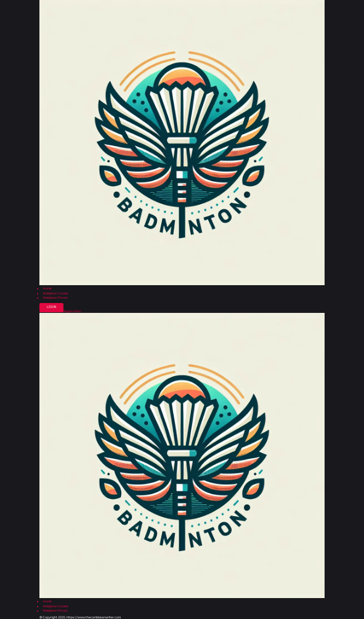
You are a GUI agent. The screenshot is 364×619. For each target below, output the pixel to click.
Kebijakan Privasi (55, 298)
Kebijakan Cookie (56, 293)
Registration (72, 311)
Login (51, 307)
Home (47, 289)
